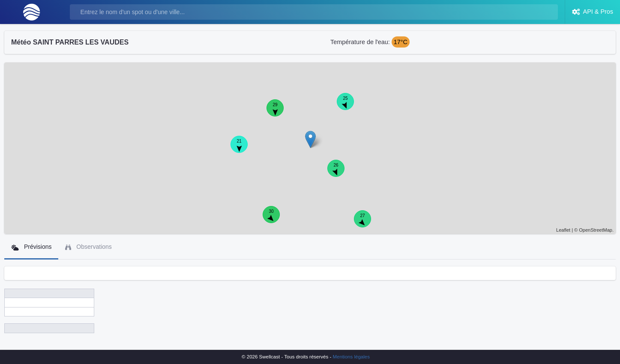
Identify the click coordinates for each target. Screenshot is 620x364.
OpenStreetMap (596, 230)
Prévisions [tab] (31, 247)
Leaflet (563, 230)
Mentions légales (351, 357)
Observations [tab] (88, 247)
